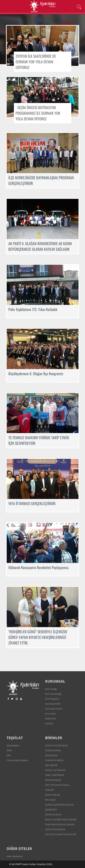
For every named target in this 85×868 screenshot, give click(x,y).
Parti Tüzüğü (51, 689)
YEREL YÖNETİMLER (55, 775)
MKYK (9, 750)
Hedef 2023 (51, 719)
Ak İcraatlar (51, 714)
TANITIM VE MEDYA (54, 760)
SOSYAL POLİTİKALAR (55, 770)
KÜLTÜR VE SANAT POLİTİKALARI (61, 834)
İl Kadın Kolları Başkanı (17, 760)
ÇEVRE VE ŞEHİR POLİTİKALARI (59, 805)
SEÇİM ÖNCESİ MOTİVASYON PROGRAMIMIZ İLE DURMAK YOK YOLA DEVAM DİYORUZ (38, 113)
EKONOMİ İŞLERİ (53, 780)
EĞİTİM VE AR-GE (53, 815)
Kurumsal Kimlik (53, 704)
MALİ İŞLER (50, 800)
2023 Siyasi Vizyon (54, 709)
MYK (9, 755)
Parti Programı (52, 699)
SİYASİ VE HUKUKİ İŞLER (56, 746)
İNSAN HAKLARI (53, 795)
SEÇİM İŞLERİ (51, 755)
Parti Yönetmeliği (53, 694)
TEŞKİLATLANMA (53, 750)
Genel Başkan (13, 746)
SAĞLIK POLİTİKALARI (55, 829)
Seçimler (49, 724)
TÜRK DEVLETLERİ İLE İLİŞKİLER (60, 825)
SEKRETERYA (51, 810)
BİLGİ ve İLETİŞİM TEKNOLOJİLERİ (61, 820)
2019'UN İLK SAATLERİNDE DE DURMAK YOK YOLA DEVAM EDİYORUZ (36, 62)
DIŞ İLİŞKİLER (51, 765)
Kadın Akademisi (15, 856)
